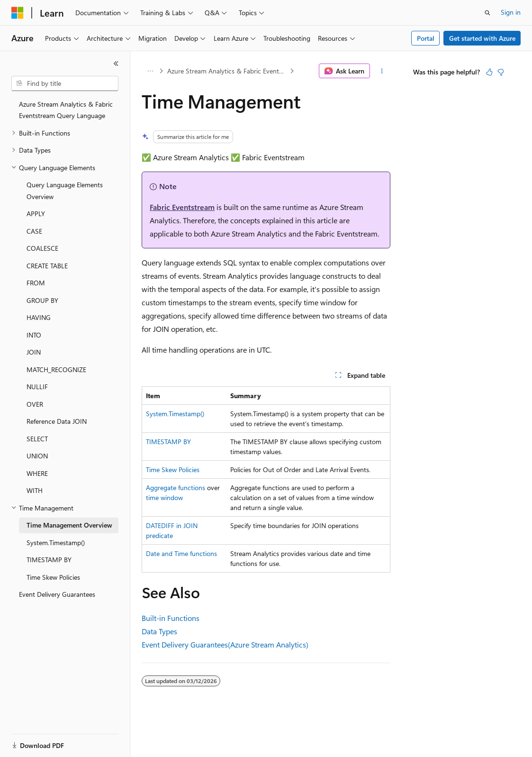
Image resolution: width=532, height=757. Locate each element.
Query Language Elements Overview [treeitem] (65, 191)
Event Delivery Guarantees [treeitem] (57, 594)
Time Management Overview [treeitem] (69, 525)
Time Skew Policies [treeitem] (53, 577)
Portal (426, 38)
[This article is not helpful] (501, 72)
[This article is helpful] (489, 72)
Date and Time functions (181, 553)
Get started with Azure (482, 38)
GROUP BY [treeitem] (42, 300)
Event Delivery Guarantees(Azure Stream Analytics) (225, 644)
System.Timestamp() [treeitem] (56, 543)
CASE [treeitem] (34, 231)
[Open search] (487, 13)
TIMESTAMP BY (168, 442)
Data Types (159, 631)
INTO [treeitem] (34, 335)
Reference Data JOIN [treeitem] (57, 421)
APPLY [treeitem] (36, 214)
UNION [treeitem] (37, 456)
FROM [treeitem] (36, 283)
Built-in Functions (171, 618)
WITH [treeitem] (35, 490)
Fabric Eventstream (182, 207)
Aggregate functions (176, 488)
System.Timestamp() (175, 414)
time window (164, 497)
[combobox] (65, 83)
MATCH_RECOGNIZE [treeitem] (56, 369)
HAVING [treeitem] (39, 317)
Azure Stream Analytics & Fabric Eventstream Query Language (228, 71)
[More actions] (382, 71)
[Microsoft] (18, 13)
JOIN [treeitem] (34, 352)
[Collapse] (116, 64)
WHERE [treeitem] (37, 473)
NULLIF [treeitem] (37, 387)
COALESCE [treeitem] (42, 248)
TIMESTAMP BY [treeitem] (49, 560)
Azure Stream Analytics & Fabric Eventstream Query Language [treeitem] (66, 110)
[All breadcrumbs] (150, 71)
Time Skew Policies (173, 470)
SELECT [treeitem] (37, 439)
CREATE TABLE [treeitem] (47, 266)
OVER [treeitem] (35, 404)
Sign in (511, 12)
